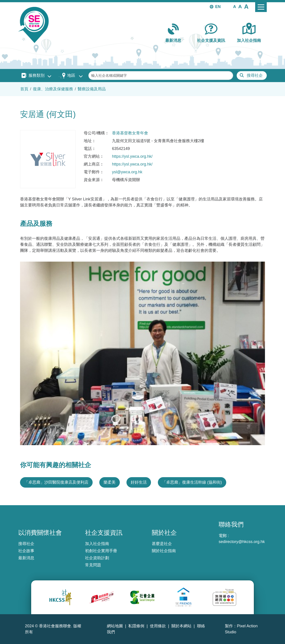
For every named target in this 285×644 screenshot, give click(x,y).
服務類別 (37, 75)
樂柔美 (110, 482)
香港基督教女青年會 (130, 133)
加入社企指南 (249, 40)
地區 (71, 75)
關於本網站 (181, 626)
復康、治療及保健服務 (53, 89)
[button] (235, 6)
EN (218, 7)
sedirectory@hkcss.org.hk (242, 542)
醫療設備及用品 (92, 89)
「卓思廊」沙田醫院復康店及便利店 (56, 482)
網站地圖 (115, 626)
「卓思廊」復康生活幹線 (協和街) (192, 482)
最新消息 (173, 40)
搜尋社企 (255, 75)
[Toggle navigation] (261, 7)
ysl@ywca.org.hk (127, 172)
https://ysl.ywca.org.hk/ (132, 156)
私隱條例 (136, 626)
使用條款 (158, 626)
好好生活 (139, 482)
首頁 (24, 89)
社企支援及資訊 (211, 40)
